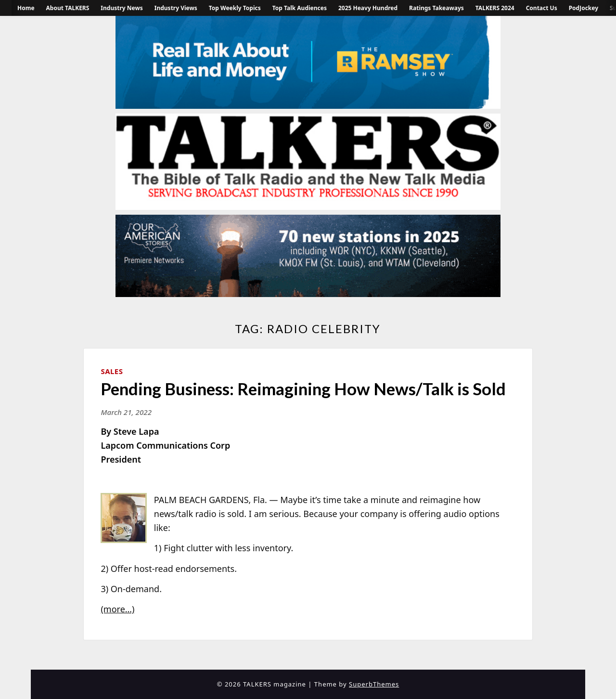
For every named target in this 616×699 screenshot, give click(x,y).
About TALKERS (68, 8)
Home (26, 8)
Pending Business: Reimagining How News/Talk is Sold (303, 388)
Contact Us (542, 8)
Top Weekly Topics (235, 8)
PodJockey (584, 8)
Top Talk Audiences (300, 8)
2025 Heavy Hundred (368, 8)
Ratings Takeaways (436, 8)
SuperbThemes (374, 684)
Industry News (122, 8)
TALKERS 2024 (495, 8)
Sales (112, 371)
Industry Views (176, 8)
